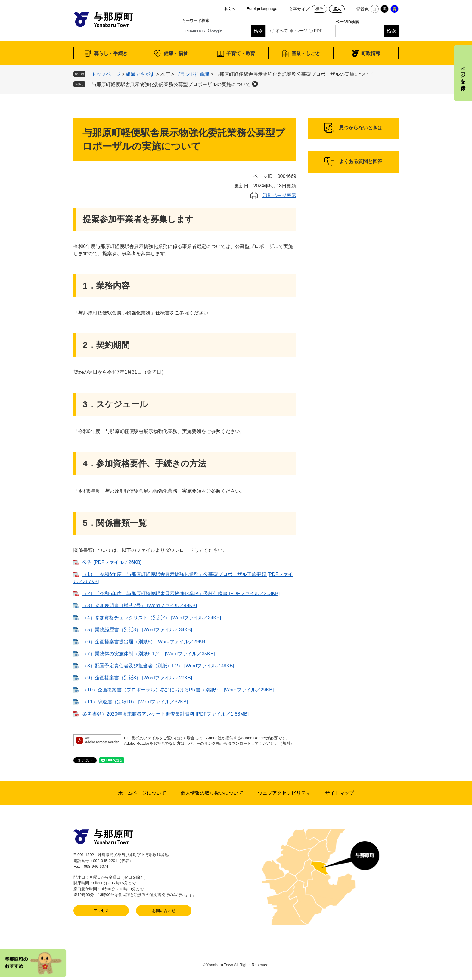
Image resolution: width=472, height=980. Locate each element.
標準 (319, 9)
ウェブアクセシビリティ (284, 793)
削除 (255, 84)
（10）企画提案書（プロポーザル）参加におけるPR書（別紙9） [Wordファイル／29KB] (178, 690)
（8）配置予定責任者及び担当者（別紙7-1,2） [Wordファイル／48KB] (158, 666)
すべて (282, 31)
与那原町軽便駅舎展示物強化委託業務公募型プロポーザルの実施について (171, 84)
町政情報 (371, 53)
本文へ (230, 9)
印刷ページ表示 (279, 195)
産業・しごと (306, 53)
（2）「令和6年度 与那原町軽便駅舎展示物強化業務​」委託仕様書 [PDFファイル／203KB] (181, 594)
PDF (318, 31)
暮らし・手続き (111, 53)
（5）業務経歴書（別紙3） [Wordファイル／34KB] (137, 630)
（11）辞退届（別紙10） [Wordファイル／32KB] (135, 702)
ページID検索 (347, 22)
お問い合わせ (164, 911)
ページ (301, 31)
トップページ (106, 74)
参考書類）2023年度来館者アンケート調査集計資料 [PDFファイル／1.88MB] (166, 714)
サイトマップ (340, 793)
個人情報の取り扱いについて (212, 793)
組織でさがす (140, 74)
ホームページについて (142, 793)
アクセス (101, 911)
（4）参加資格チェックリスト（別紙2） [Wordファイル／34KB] (152, 618)
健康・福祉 (176, 53)
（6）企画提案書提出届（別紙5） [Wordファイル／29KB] (144, 642)
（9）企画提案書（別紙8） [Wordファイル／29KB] (137, 678)
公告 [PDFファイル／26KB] (112, 562)
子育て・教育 (241, 53)
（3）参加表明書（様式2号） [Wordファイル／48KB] (140, 606)
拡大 (337, 9)
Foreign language (262, 9)
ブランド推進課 (192, 74)
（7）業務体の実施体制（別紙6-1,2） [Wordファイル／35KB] (149, 654)
